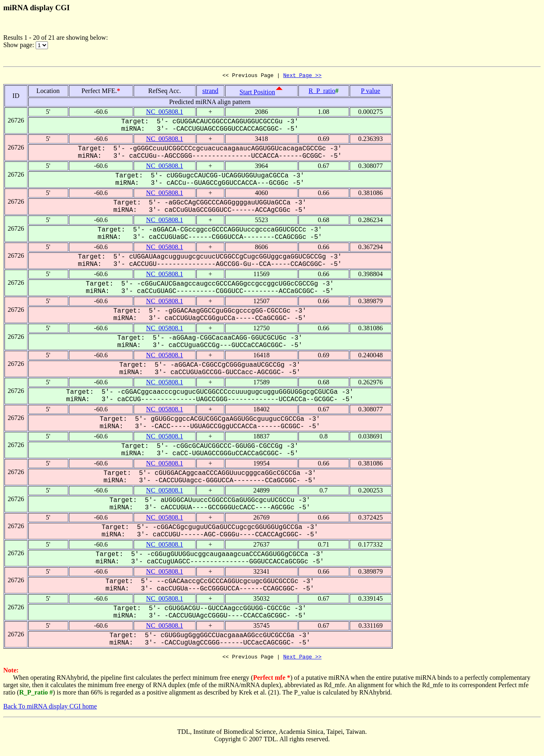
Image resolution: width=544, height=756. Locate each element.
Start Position (257, 93)
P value (370, 92)
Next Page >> (303, 76)
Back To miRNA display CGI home (50, 709)
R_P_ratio (322, 92)
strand (210, 92)
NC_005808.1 (164, 113)
